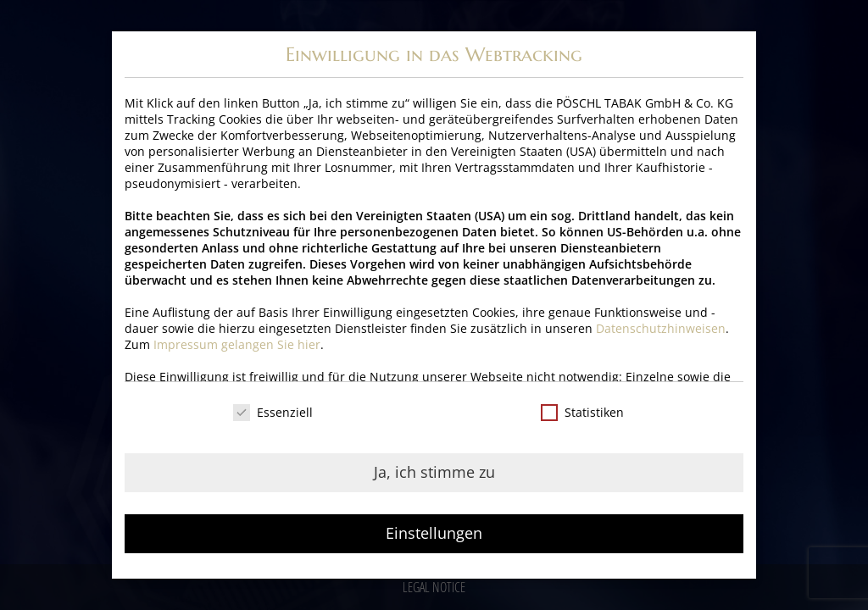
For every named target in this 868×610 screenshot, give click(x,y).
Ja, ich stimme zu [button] (434, 472)
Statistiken (582, 412)
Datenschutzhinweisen (661, 328)
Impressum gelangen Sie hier (237, 344)
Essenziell (273, 412)
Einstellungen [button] (434, 533)
